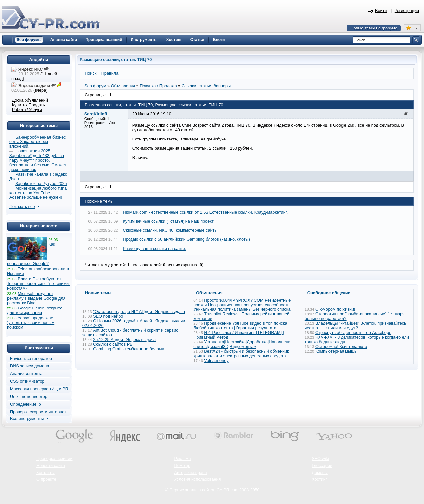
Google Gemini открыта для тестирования (35, 310)
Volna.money (216, 361)
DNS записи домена (29, 366)
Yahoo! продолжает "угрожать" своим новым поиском (31, 323)
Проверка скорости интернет (38, 412)
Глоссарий (322, 466)
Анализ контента (26, 374)
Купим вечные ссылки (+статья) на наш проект (168, 221)
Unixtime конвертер (29, 397)
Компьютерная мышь (336, 351)
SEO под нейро (108, 316)
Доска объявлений (30, 100)
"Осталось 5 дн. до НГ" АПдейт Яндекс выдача (139, 312)
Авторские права (191, 473)
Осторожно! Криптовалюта (341, 347)
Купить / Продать (28, 105)
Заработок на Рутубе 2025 (41, 184)
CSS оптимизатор (27, 381)
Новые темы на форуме (374, 28)
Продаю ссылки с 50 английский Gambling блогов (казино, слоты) (187, 239)
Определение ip (26, 404)
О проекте (46, 479)
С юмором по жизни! (335, 309)
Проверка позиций (54, 459)
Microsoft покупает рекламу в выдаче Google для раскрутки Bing (36, 298)
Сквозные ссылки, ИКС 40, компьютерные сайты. (171, 230)
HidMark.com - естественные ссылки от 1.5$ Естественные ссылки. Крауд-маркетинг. (205, 212)
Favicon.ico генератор (31, 359)
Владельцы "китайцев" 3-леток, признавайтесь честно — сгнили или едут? (356, 326)
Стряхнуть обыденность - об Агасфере (353, 333)
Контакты (46, 473)
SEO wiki (320, 459)
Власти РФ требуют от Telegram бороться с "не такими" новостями (39, 284)
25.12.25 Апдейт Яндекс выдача (124, 340)
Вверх (384, 481)
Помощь (182, 466)
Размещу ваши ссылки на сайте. (155, 249)
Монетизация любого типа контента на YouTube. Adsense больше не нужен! (38, 193)
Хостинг (319, 479)
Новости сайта (51, 466)
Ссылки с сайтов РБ (113, 344)
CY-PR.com (228, 490)
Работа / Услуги (27, 110)
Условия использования (198, 479)
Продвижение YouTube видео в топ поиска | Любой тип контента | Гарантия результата (241, 326)
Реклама (183, 459)
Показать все (22, 207)
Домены (320, 473)
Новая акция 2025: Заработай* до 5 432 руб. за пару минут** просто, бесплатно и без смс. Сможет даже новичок (38, 160)
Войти (381, 11)
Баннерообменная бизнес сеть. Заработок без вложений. (38, 142)
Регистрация (407, 11)
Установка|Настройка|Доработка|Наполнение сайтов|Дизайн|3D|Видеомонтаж (243, 344)
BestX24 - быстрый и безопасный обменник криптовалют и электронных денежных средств (241, 354)
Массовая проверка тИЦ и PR (39, 389)
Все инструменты (27, 419)
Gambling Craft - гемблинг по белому (129, 349)
